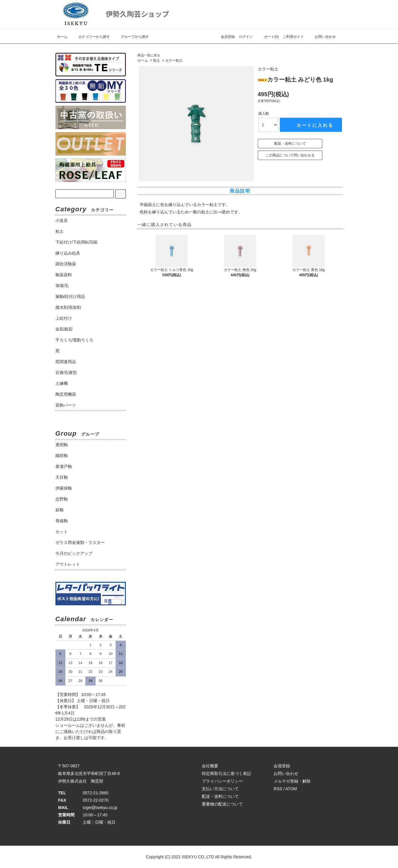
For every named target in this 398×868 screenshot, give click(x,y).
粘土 (157, 60)
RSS (278, 789)
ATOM (291, 789)
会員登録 (228, 37)
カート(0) (268, 37)
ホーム (62, 37)
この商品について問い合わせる (290, 155)
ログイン (246, 37)
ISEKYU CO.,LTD (198, 857)
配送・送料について (290, 144)
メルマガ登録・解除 (292, 781)
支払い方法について (220, 789)
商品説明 (240, 191)
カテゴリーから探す (91, 37)
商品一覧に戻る (149, 55)
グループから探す (131, 37)
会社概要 (210, 766)
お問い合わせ (322, 37)
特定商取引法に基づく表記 (226, 773)
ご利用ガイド (293, 37)
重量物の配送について (222, 804)
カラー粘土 (174, 60)
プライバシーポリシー (222, 781)
